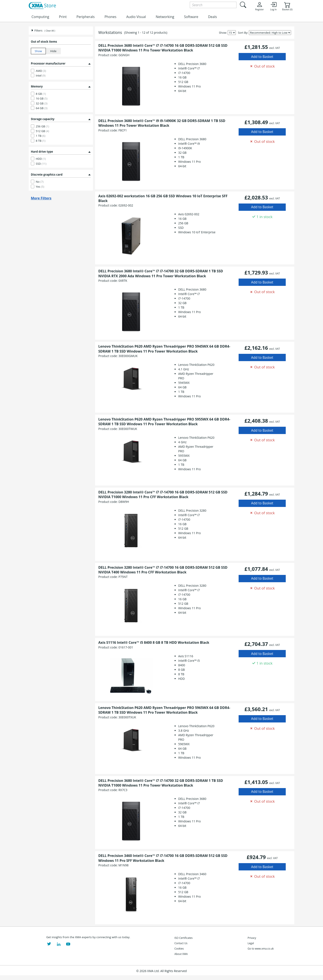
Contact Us (181, 943)
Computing (40, 17)
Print (63, 17)
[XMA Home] (42, 6)
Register (259, 6)
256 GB (42, 126)
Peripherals (86, 17)
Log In (273, 6)
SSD (41, 164)
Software (191, 17)
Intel (41, 75)
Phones (110, 17)
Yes (40, 187)
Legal (251, 943)
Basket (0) (287, 6)
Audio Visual (136, 17)
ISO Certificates (183, 938)
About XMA (181, 954)
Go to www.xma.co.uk (261, 949)
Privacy (252, 938)
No (40, 182)
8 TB (41, 141)
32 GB (42, 103)
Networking (165, 17)
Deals (212, 17)
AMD (41, 71)
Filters (37, 30)
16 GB (42, 98)
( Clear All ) (50, 31)
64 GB (42, 108)
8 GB (41, 94)
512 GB (42, 131)
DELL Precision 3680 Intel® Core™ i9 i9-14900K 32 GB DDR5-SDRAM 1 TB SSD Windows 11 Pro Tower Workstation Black (162, 123)
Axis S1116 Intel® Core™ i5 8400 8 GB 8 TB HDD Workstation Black (154, 642)
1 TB (41, 136)
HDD (41, 159)
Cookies (179, 949)
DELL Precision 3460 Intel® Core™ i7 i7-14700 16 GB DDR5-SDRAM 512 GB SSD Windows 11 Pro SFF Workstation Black (163, 858)
